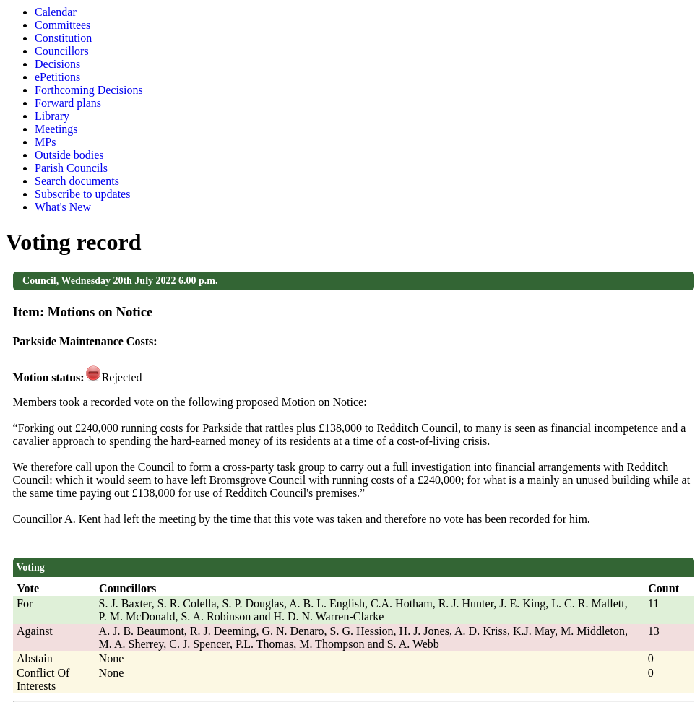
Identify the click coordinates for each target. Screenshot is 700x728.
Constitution (63, 38)
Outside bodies (69, 155)
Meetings (56, 129)
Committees (62, 25)
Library (52, 116)
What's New (63, 207)
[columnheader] (54, 588)
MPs (45, 142)
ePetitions (57, 77)
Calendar (56, 12)
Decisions (57, 64)
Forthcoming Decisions (89, 90)
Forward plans (68, 103)
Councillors (62, 51)
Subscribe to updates (82, 194)
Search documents (77, 181)
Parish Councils (71, 168)
